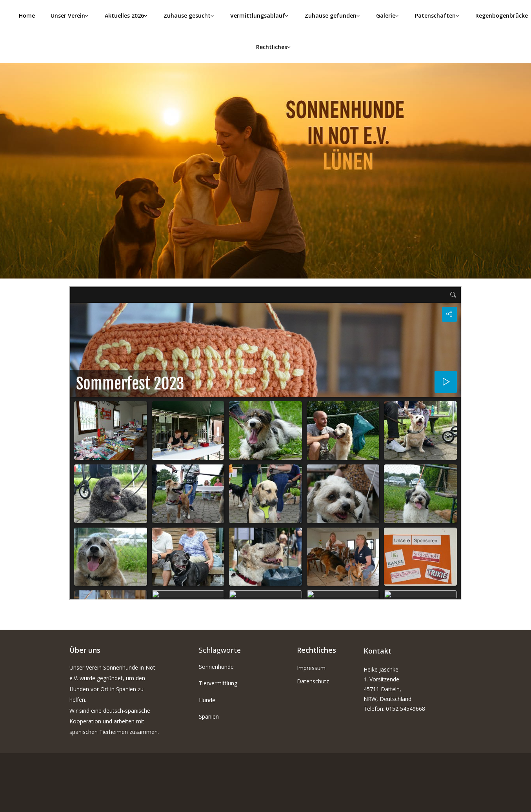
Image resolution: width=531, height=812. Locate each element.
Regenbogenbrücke (502, 15)
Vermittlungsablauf (258, 15)
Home (27, 15)
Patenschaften (435, 15)
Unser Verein (68, 15)
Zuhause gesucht (187, 15)
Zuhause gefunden (331, 15)
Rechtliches (272, 47)
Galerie (386, 15)
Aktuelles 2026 (124, 15)
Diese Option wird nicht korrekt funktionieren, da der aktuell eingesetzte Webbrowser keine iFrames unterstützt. (265, 443)
